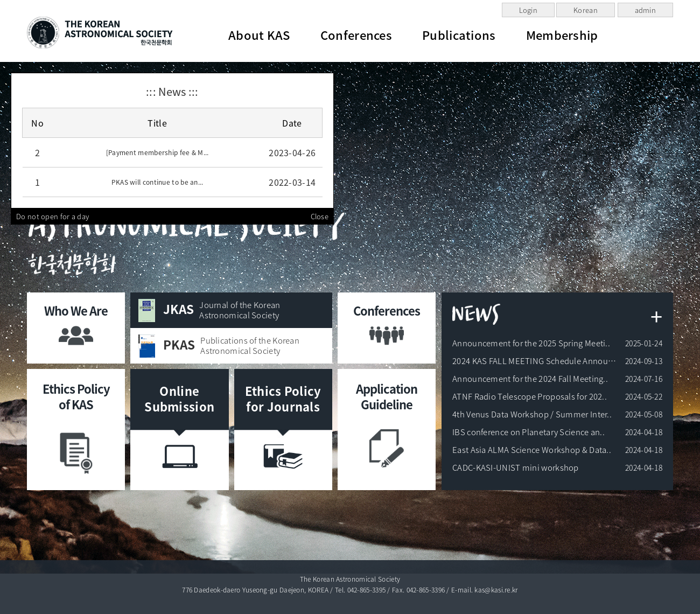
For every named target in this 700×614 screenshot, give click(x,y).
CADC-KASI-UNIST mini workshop (516, 468)
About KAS (259, 35)
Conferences (356, 35)
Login (528, 10)
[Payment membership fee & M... (157, 152)
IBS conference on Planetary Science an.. (528, 432)
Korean (586, 10)
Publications (459, 35)
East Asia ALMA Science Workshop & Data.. (532, 450)
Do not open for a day (52, 216)
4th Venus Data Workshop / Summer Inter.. (532, 414)
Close (320, 216)
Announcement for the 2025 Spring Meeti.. (531, 343)
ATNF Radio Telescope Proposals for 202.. (530, 396)
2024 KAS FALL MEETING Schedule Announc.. (536, 361)
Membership (562, 35)
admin (646, 10)
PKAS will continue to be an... (157, 182)
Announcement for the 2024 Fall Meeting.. (530, 379)
